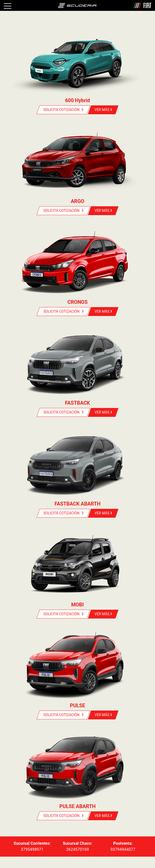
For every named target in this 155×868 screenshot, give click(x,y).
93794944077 (123, 849)
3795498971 (32, 849)
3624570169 (78, 849)
